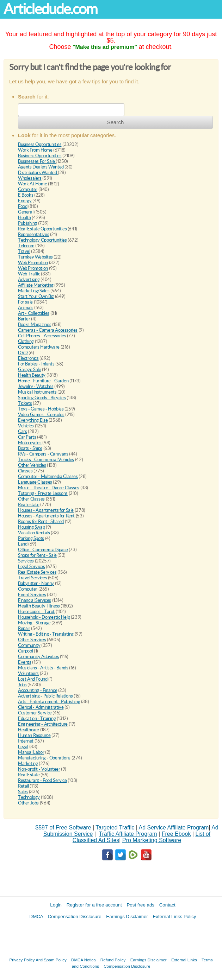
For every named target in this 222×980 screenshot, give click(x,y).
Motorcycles (30, 443)
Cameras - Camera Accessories (48, 330)
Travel (24, 251)
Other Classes (31, 499)
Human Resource (34, 735)
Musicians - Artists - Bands (43, 668)
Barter (24, 319)
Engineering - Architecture (43, 724)
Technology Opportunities (42, 240)
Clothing (26, 341)
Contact (167, 905)
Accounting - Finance (38, 690)
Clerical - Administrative (41, 707)
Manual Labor (31, 752)
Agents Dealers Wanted (41, 167)
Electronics (28, 358)
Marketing (28, 763)
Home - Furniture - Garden (43, 381)
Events (25, 662)
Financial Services (35, 600)
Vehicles (26, 426)
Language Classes (35, 482)
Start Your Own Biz (36, 296)
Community (29, 645)
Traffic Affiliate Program (128, 834)
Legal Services (32, 567)
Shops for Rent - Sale (37, 555)
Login (56, 905)
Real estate (29, 505)
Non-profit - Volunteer (39, 769)
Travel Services (32, 578)
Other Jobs (28, 803)
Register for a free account (94, 905)
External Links (184, 960)
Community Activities (38, 657)
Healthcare (29, 730)
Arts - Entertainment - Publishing (49, 702)
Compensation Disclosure (75, 917)
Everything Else (33, 420)
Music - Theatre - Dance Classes (49, 488)
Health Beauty (32, 375)
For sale (25, 302)
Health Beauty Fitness (39, 606)
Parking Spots (31, 538)
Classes (25, 471)
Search (116, 122)
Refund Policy (113, 960)
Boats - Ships (30, 448)
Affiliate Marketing (36, 285)
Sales (23, 792)
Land (23, 544)
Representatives (33, 234)
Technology (29, 797)
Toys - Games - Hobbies (41, 409)
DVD (23, 353)
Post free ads (140, 905)
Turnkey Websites (35, 257)
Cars (22, 431)
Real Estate (29, 775)
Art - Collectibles (34, 313)
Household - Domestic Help (44, 617)
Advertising (29, 279)
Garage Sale (30, 370)
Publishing (27, 223)
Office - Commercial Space (43, 550)
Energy (25, 201)
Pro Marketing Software (152, 840)
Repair (24, 628)
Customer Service (35, 713)
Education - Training (37, 718)
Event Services (32, 595)
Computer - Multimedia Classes (48, 476)
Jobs (22, 685)
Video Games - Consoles (41, 415)
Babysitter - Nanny (36, 583)
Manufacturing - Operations (44, 758)
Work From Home (35, 150)
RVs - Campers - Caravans (43, 454)
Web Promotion (33, 263)
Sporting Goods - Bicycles (42, 398)
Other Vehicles (32, 465)
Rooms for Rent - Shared (41, 521)
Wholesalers (30, 178)
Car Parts (27, 437)
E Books (26, 195)
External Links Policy (175, 917)
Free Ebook (176, 834)
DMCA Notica (84, 960)
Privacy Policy (22, 960)
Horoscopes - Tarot (36, 612)
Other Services (32, 640)
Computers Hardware (39, 347)
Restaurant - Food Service (42, 780)
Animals (26, 308)
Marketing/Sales (34, 291)
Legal (23, 747)
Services (26, 561)
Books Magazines (35, 324)
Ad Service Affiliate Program (174, 828)
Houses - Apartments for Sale (46, 510)
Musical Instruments (37, 392)
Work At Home (32, 184)
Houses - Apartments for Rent (46, 516)
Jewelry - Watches (36, 386)
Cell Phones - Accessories (42, 336)
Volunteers (28, 673)
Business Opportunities (40, 144)
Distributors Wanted (38, 173)
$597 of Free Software (63, 828)
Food (23, 206)
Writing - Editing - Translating (46, 634)
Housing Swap (31, 527)
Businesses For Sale (37, 161)
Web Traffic (29, 274)
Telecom (26, 246)
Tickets (25, 403)
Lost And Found (33, 679)
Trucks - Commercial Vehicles (46, 460)
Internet (26, 741)
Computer (28, 189)
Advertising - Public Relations (45, 696)
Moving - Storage (34, 623)
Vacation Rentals (34, 533)
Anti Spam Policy (51, 960)
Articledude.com (50, 9)
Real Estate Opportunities (42, 229)
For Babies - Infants (36, 364)
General (26, 212)
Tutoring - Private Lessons (43, 493)
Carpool (25, 651)
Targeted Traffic (115, 828)
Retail (23, 786)
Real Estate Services (37, 572)
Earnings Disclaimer (127, 917)
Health (24, 218)
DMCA (36, 917)
